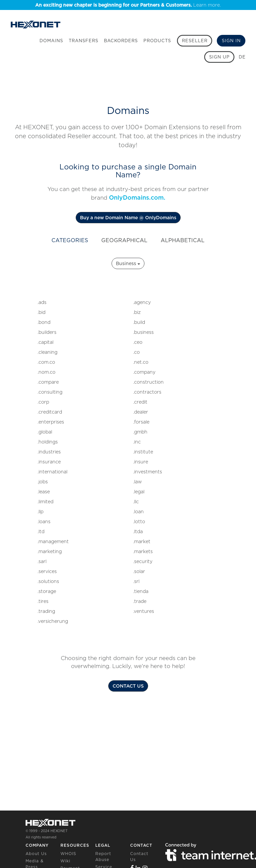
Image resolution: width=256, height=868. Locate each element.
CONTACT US (128, 686)
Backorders (121, 41)
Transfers (84, 41)
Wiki (65, 861)
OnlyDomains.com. (137, 197)
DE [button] (242, 57)
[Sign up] (219, 57)
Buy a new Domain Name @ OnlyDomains (128, 218)
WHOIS (68, 854)
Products (157, 41)
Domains (51, 41)
